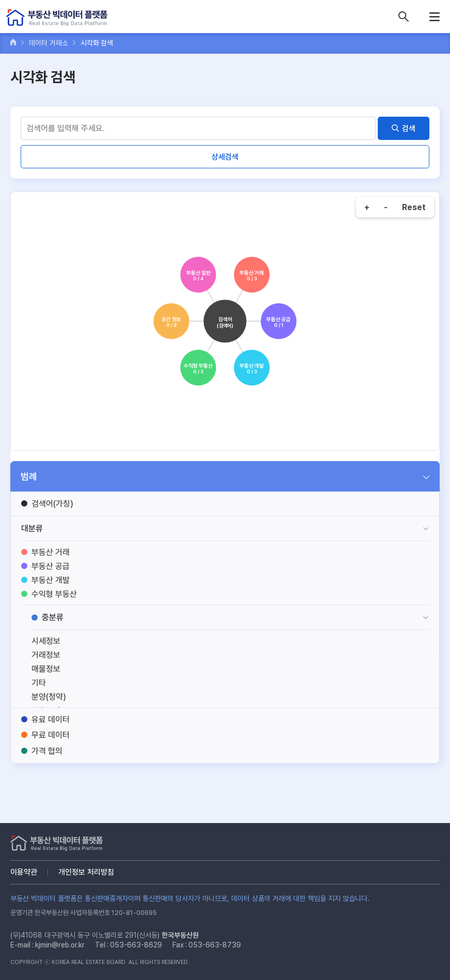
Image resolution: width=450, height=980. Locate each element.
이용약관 (24, 872)
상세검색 (225, 157)
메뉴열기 (435, 17)
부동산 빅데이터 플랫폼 (57, 18)
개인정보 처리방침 (86, 872)
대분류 (32, 528)
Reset (414, 207)
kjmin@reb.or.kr (60, 945)
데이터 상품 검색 (404, 17)
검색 (409, 129)
